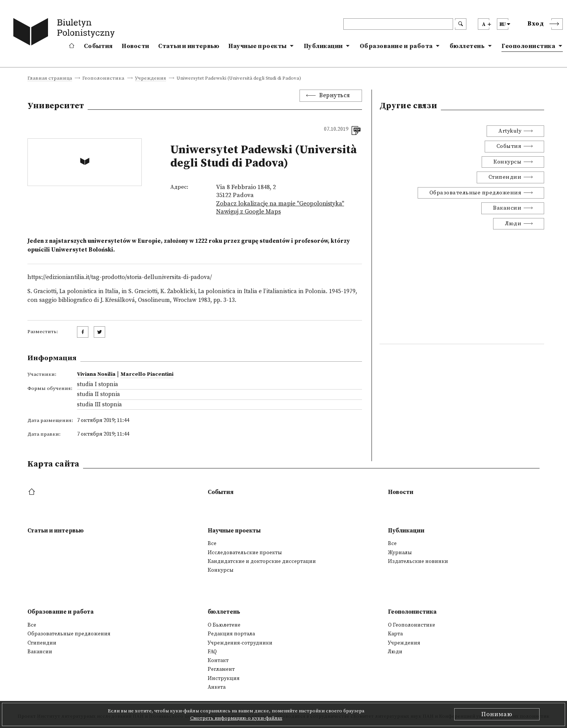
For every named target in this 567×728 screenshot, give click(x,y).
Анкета (217, 687)
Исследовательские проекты (245, 553)
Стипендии (505, 177)
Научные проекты (258, 46)
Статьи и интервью (189, 46)
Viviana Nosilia (96, 374)
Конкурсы (507, 162)
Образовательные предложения (476, 193)
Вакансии (507, 208)
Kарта (395, 634)
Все (212, 544)
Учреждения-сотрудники (240, 643)
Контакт (218, 661)
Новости (135, 46)
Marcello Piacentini (147, 374)
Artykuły (510, 131)
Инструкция (224, 678)
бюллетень (467, 46)
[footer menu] (33, 492)
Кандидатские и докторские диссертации (262, 561)
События (98, 46)
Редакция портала (231, 634)
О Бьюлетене (224, 625)
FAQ (212, 652)
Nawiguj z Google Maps (248, 212)
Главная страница (50, 79)
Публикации (323, 46)
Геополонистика (528, 46)
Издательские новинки (418, 561)
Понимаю (497, 714)
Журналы (400, 553)
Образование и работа (396, 46)
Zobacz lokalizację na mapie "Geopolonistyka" (280, 204)
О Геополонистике (412, 625)
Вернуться (335, 95)
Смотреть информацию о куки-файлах (236, 718)
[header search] (398, 24)
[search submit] (461, 24)
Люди (513, 224)
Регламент (221, 669)
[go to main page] (66, 33)
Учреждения (151, 79)
